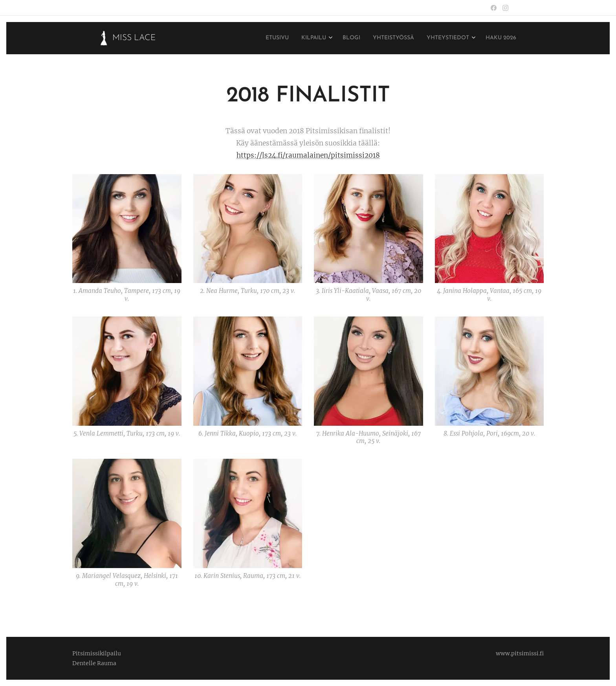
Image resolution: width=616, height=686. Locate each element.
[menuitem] (251, 38)
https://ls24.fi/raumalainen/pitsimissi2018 (308, 155)
